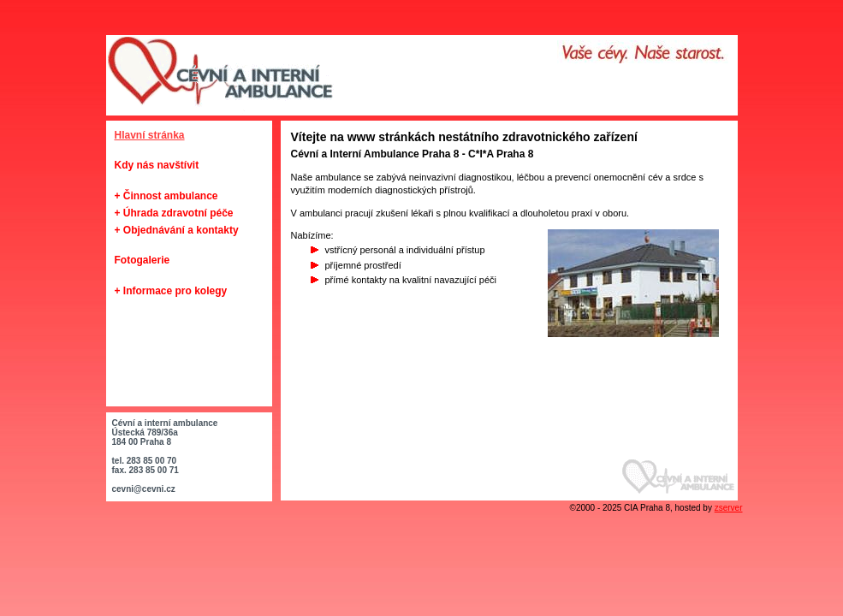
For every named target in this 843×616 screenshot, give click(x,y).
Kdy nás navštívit (157, 165)
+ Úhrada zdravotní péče (174, 213)
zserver (729, 508)
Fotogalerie (142, 260)
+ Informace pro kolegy (171, 291)
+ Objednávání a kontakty (177, 230)
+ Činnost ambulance (166, 196)
